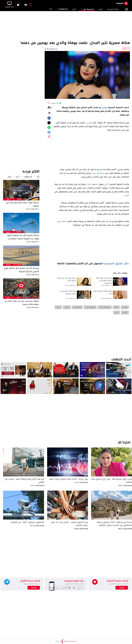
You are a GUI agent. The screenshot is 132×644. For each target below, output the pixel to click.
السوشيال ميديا (98, 173)
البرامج (101, 9)
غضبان (89, 184)
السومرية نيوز (87, 9)
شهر (10, 177)
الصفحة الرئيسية (113, 9)
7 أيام (18, 177)
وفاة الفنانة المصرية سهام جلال (103, 292)
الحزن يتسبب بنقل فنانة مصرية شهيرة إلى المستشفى (104, 281)
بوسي (105, 107)
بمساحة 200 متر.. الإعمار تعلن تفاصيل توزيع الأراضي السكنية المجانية (21, 270)
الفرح (127, 195)
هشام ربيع (62, 221)
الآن (38, 177)
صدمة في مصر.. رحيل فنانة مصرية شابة (67, 279)
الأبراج (74, 9)
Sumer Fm (63, 9)
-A (50, 113)
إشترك (34, 588)
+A (50, 108)
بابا (97, 184)
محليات (8, 232)
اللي (106, 184)
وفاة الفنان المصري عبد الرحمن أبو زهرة (68, 292)
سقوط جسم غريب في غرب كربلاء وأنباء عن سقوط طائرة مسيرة (22, 303)
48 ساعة (28, 177)
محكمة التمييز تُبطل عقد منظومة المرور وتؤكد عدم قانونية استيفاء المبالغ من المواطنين (23, 237)
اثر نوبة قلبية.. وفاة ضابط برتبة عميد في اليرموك (22, 204)
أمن (8, 199)
